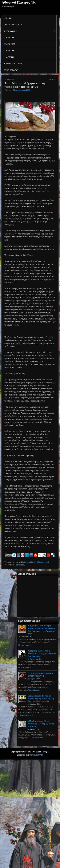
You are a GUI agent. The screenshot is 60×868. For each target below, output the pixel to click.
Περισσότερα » (25, 645)
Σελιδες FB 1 (9, 37)
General (27, 562)
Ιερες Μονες (29, 32)
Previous (10, 80)
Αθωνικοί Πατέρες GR (19, 2)
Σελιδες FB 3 (9, 50)
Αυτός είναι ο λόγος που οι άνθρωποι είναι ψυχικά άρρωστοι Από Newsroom (42, 654)
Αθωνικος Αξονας (13, 63)
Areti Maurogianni (41, 562)
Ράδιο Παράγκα (11, 70)
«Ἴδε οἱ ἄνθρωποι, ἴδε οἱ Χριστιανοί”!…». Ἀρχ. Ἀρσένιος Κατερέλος (41, 724)
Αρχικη (7, 18)
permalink (20, 565)
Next (52, 80)
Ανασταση (9, 57)
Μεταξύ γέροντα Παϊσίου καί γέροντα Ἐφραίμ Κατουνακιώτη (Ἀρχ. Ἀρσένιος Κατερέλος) (41, 699)
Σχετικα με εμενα (13, 24)
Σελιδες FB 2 (9, 44)
